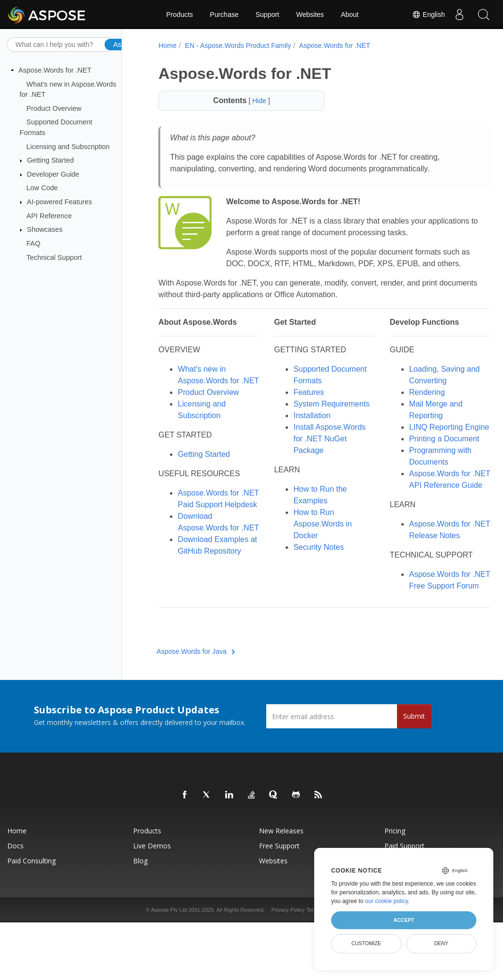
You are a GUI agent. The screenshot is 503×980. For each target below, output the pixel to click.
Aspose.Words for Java (195, 698)
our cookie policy (387, 901)
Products (179, 15)
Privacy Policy (288, 956)
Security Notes (309, 570)
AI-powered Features (60, 202)
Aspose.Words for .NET (55, 70)
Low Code (42, 188)
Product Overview (54, 108)
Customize (366, 943)
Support (267, 15)
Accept (404, 920)
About (350, 15)
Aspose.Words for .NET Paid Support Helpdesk (209, 528)
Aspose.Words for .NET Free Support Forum (425, 621)
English (428, 15)
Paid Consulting (31, 907)
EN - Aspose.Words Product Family (236, 45)
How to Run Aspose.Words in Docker (313, 547)
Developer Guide (53, 174)
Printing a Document (427, 462)
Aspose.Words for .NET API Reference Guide (427, 508)
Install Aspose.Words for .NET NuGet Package (320, 462)
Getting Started (51, 160)
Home (166, 45)
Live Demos (152, 892)
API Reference (49, 216)
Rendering (410, 404)
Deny (441, 943)
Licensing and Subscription (68, 146)
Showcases (45, 229)
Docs (15, 892)
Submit (414, 762)
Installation (303, 439)
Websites (310, 15)
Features (299, 404)
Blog (140, 907)
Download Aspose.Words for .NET (207, 563)
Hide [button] (253, 101)
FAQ (34, 243)
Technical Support (54, 257)
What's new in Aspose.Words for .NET (207, 392)
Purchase (224, 15)
